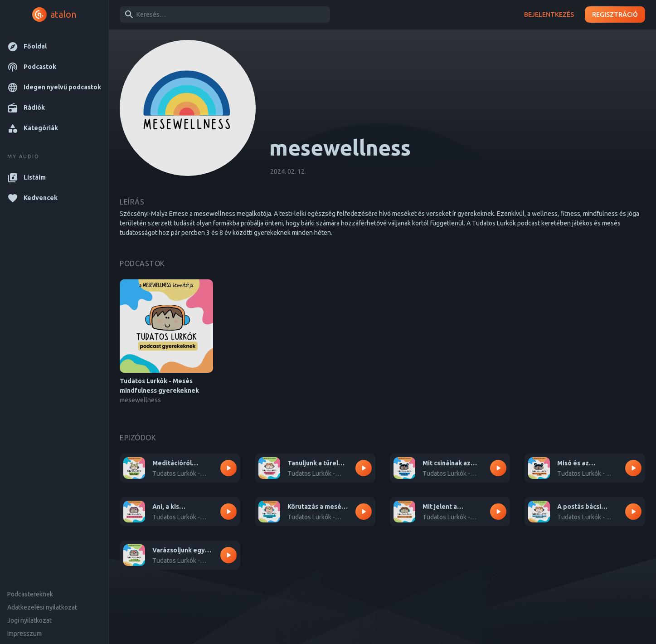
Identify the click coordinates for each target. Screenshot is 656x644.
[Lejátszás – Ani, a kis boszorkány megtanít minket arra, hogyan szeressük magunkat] (228, 512)
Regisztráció (615, 15)
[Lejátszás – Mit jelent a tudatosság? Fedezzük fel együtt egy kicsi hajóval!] (498, 512)
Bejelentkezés (549, 15)
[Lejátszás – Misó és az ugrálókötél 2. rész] (633, 468)
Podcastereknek (30, 594)
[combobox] (223, 15)
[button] (54, 46)
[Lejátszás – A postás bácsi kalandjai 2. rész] (633, 512)
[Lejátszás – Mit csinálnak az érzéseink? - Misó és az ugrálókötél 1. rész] (498, 468)
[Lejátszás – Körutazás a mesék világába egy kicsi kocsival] (364, 512)
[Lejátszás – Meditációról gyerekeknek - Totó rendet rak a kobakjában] (228, 468)
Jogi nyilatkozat (29, 620)
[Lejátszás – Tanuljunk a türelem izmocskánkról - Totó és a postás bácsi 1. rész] (364, 468)
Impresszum (24, 634)
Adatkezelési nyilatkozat (42, 607)
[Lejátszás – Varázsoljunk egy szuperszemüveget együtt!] (228, 555)
